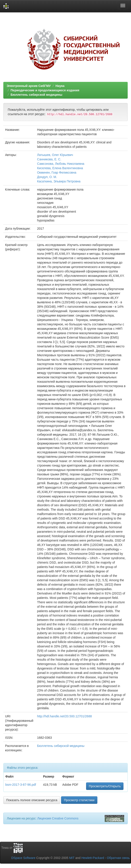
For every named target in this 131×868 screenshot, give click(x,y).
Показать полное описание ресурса (32, 800)
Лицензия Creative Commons (58, 818)
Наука (60, 86)
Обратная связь (118, 858)
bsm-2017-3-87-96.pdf (21, 785)
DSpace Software (23, 858)
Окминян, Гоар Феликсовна (57, 172)
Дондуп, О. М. (47, 177)
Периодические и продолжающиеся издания (45, 90)
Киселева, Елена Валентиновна (60, 168)
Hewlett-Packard (93, 858)
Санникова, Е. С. (49, 159)
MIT (72, 858)
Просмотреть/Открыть (105, 786)
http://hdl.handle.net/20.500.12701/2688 (64, 716)
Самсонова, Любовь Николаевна (61, 164)
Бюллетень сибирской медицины (37, 95)
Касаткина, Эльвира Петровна (59, 181)
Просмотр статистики (79, 800)
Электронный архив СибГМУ (29, 86)
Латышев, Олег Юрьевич (55, 155)
